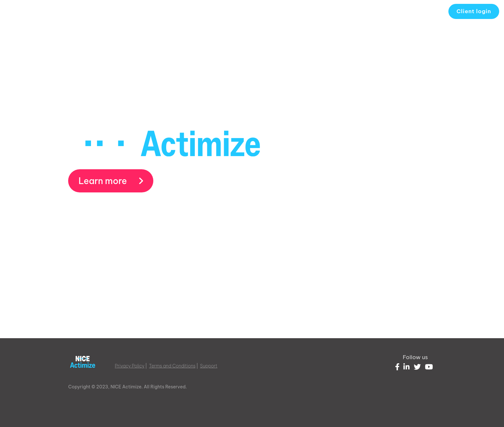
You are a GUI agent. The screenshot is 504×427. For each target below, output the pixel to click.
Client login (474, 11)
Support (209, 366)
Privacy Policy (130, 366)
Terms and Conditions (172, 366)
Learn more (111, 181)
